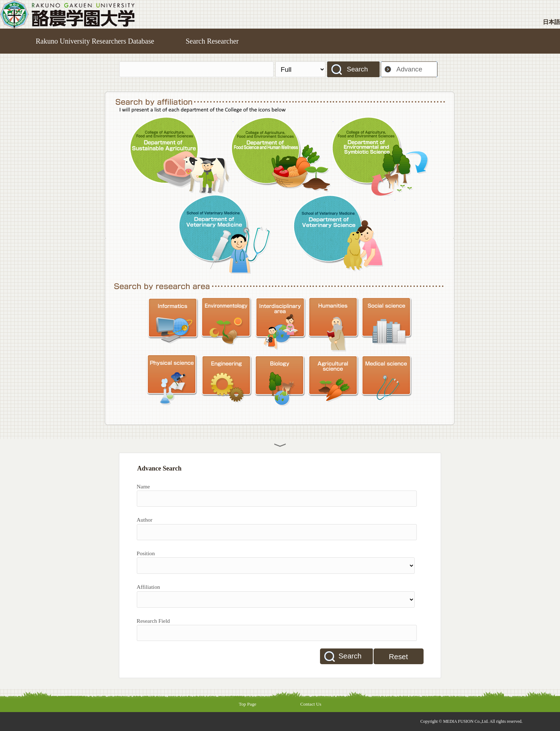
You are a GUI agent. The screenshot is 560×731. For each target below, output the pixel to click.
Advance (409, 69)
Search (357, 69)
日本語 (551, 22)
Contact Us (311, 704)
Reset (398, 657)
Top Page (247, 704)
